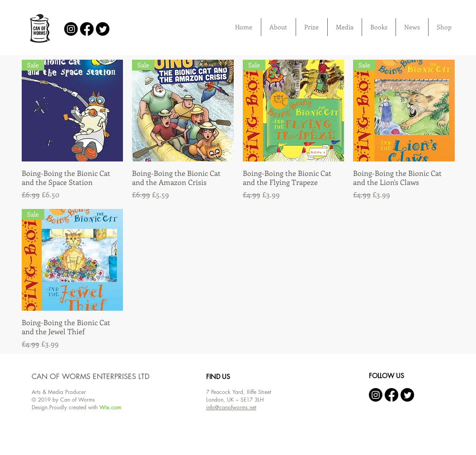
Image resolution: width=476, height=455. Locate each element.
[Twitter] (103, 29)
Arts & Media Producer (59, 392)
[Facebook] (87, 29)
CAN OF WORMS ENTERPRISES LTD (91, 377)
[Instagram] (71, 29)
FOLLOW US (386, 376)
